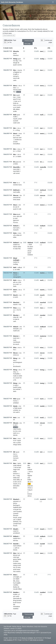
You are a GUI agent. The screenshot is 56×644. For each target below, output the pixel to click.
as (14, 312)
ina (14, 389)
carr (14, 520)
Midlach (16, 536)
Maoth (15, 295)
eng (14, 360)
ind (19, 197)
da (15, 509)
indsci (16, 164)
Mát (29, 463)
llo (15, 235)
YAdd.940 (6, 423)
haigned (17, 72)
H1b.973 (50, 438)
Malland (16, 243)
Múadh (15, 529)
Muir (15, 183)
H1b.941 (50, 149)
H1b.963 (50, 336)
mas (41, 308)
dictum (15, 555)
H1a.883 (36, 438)
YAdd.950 (6, 592)
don (18, 478)
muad (42, 529)
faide (16, 408)
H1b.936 (50, 85)
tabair (19, 520)
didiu (18, 480)
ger (18, 557)
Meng (15, 358)
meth (16, 297)
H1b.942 (50, 154)
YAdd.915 (6, 195)
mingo (15, 445)
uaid (17, 412)
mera (15, 105)
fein (14, 92)
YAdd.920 (6, 242)
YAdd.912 (6, 167)
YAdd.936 (6, 383)
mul (14, 228)
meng (42, 358)
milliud (20, 267)
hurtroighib (17, 583)
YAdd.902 (6, 59)
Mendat (16, 315)
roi (16, 567)
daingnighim (17, 277)
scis (20, 431)
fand (19, 524)
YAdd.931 (6, 336)
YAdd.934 (6, 358)
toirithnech (17, 342)
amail (20, 119)
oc (17, 433)
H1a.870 (36, 308)
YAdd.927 (6, 302)
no (18, 105)
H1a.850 (36, 115)
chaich (18, 107)
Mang (15, 383)
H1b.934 (50, 59)
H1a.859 (36, 205)
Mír (14, 452)
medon (15, 262)
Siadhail (16, 507)
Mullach (16, 226)
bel (18, 553)
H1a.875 (36, 353)
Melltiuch (16, 190)
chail (18, 169)
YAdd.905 (6, 95)
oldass (18, 109)
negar (15, 469)
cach (15, 321)
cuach (17, 596)
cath (16, 548)
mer (41, 95)
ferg (18, 130)
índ (30, 472)
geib (16, 74)
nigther (30, 476)
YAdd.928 (6, 308)
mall (41, 115)
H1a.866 (36, 280)
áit (18, 317)
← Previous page (28, 41)
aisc (16, 207)
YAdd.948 (6, 553)
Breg (15, 600)
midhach (43, 327)
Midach (16, 327)
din (28, 482)
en (15, 440)
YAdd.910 (6, 154)
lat (14, 476)
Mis (14, 581)
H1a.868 (36, 295)
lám (29, 465)
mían (15, 317)
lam (20, 467)
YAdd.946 (6, 536)
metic (18, 135)
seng (16, 385)
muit (42, 399)
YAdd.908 (6, 133)
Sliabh (17, 579)
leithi (20, 376)
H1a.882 (36, 423)
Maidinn (16, 592)
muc (41, 70)
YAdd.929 (6, 315)
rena (19, 567)
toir (18, 338)
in (18, 209)
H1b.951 (50, 233)
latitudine (16, 486)
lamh (19, 463)
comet (18, 173)
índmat (30, 469)
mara (20, 185)
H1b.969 (50, 399)
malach (15, 245)
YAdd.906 (6, 115)
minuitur (16, 55)
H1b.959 (50, 302)
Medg (15, 59)
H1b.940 (50, 133)
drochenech (17, 366)
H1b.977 (50, 529)
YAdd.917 (6, 214)
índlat (29, 480)
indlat (15, 472)
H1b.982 (50, 592)
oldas (18, 235)
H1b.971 (50, 417)
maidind (16, 609)
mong (42, 370)
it (20, 101)
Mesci (15, 205)
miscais (42, 423)
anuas (29, 251)
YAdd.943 (6, 463)
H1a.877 (36, 370)
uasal (15, 531)
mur (14, 97)
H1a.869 (36, 302)
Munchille (16, 167)
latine (19, 445)
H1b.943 (50, 162)
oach (17, 228)
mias (42, 347)
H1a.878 (36, 383)
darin (31, 247)
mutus (15, 401)
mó (20, 205)
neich (15, 433)
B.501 (25, 463)
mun (41, 438)
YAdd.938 (6, 406)
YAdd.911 (6, 162)
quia (15, 99)
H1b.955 (50, 273)
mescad (16, 197)
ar (21, 72)
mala (16, 249)
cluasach (16, 230)
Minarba (16, 51)
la (18, 319)
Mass (15, 308)
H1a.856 (36, 167)
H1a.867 (36, 290)
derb (15, 391)
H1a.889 (36, 544)
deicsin (15, 435)
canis (15, 80)
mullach (43, 226)
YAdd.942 (6, 452)
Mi (14, 162)
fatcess (15, 90)
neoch (15, 78)
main (15, 340)
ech (18, 331)
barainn (19, 600)
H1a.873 (36, 336)
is (14, 297)
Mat (15, 463)
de (18, 63)
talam (19, 156)
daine (19, 559)
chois (15, 480)
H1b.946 (50, 190)
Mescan (16, 195)
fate (15, 88)
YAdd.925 (6, 290)
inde (29, 467)
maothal (43, 302)
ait (21, 317)
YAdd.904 (6, 85)
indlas (15, 478)
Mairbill (16, 544)
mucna (20, 70)
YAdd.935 (6, 370)
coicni (15, 557)
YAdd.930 (6, 327)
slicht (20, 507)
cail (14, 173)
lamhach (16, 522)
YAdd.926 (6, 295)
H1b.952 (50, 242)
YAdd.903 (6, 70)
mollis (15, 117)
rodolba (16, 585)
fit (17, 99)
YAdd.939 (6, 417)
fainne (15, 247)
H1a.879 (36, 399)
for (21, 378)
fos (14, 350)
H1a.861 (36, 226)
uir (15, 107)
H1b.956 (50, 280)
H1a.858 (36, 195)
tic (14, 135)
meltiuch (43, 190)
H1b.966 (50, 358)
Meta (15, 86)
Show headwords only (9, 35)
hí (18, 207)
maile (15, 376)
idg (17, 61)
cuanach (16, 513)
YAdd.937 (6, 399)
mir (41, 452)
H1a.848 (36, 85)
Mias (15, 347)
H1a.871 (36, 315)
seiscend (16, 501)
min (14, 443)
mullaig (15, 264)
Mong (15, 370)
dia (14, 604)
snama (18, 571)
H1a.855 (36, 162)
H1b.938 (50, 115)
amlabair (16, 403)
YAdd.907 (6, 128)
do (21, 195)
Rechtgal (16, 505)
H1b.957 (50, 290)
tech (15, 192)
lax (19, 538)
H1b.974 (50, 452)
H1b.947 (50, 195)
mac (14, 571)
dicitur (15, 488)
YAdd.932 (6, 347)
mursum (16, 458)
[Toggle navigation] (53, 2)
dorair (19, 602)
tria (20, 509)
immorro (16, 474)
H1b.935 (50, 70)
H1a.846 (36, 59)
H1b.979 (50, 544)
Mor (15, 149)
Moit (15, 418)
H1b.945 (50, 183)
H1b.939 (50, 95)
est (19, 555)
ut (20, 501)
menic (42, 133)
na (17, 103)
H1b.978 (50, 536)
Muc (15, 70)
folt (20, 282)
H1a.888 (36, 536)
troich (19, 565)
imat (19, 97)
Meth (15, 290)
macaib (15, 589)
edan (15, 237)
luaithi (15, 387)
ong (14, 372)
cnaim (15, 123)
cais (16, 425)
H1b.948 (50, 205)
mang (19, 387)
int (21, 235)
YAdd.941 (6, 438)
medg (42, 59)
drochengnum (18, 362)
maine (15, 563)
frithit (16, 561)
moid (42, 418)
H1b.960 (50, 308)
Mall (15, 115)
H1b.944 (50, 167)
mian (16, 319)
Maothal (16, 302)
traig (18, 476)
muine (42, 273)
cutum (17, 378)
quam (15, 65)
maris (15, 546)
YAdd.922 (6, 267)
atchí (15, 569)
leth (14, 540)
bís (28, 247)
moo (20, 133)
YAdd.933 (6, 353)
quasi (15, 53)
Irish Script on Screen (36, 640)
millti (18, 270)
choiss (29, 488)
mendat (43, 315)
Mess (15, 214)
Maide (15, 406)
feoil (19, 151)
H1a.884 (36, 452)
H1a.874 (36, 347)
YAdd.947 (6, 544)
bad (14, 138)
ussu (16, 218)
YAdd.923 (6, 273)
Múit (15, 399)
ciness (15, 355)
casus (15, 429)
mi (41, 162)
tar (14, 567)
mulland (30, 255)
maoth (15, 119)
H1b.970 (50, 406)
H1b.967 (50, 370)
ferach (15, 518)
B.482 (25, 242)
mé (20, 162)
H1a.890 (36, 51)
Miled (20, 589)
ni (14, 74)
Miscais (16, 423)
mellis (18, 192)
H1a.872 (36, 327)
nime (20, 90)
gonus (15, 559)
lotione (30, 494)
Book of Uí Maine (27, 638)
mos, (15, 216)
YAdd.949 (6, 575)
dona (18, 581)
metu (42, 86)
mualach (19, 511)
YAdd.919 (6, 233)
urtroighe (16, 577)
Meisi (15, 575)
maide (42, 406)
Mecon (15, 353)
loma (15, 199)
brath (15, 602)
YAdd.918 (6, 226)
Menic (15, 133)
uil (14, 142)
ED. (29, 484)
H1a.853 (36, 149)
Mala (15, 233)
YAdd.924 (6, 280)
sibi (18, 78)
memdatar (17, 606)
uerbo (19, 443)
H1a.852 (36, 133)
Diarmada (16, 598)
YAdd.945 (6, 529)
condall (15, 524)
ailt (14, 282)
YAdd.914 (6, 190)
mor (41, 149)
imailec (15, 594)
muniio (15, 275)
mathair (18, 389)
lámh (18, 171)
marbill (42, 544)
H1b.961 (50, 315)
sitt (21, 216)
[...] (44, 51)
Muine (15, 273)
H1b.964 (50, 347)
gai (17, 509)
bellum (19, 546)
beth (17, 121)
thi (15, 380)
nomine (15, 185)
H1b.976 (50, 499)
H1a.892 (36, 592)
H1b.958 (50, 295)
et (19, 484)
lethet (16, 410)
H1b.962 (50, 327)
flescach (16, 515)
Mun (15, 438)
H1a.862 (36, 242)
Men (15, 553)
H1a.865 (36, 273)
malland (43, 243)
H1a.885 (36, 463)
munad (15, 76)
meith (42, 290)
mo (14, 61)
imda (15, 103)
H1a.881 (36, 417)
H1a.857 (36, 190)
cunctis (19, 65)
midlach (43, 536)
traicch (15, 484)
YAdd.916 (6, 205)
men (41, 51)
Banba (15, 587)
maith (15, 331)
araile (15, 111)
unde (15, 465)
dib (14, 109)
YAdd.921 (6, 258)
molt (42, 280)
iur (14, 151)
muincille (43, 167)
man (15, 169)
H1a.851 (36, 95)
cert (17, 138)
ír (14, 130)
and (18, 123)
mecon (42, 353)
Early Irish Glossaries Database (12, 2)
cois (18, 482)
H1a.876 (36, 358)
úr (14, 156)
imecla (15, 550)
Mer (15, 95)
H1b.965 (50, 353)
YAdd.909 (6, 149)
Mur (15, 154)
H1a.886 (36, 499)
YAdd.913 (6, 183)
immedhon (17, 144)
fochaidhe (16, 374)
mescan (43, 195)
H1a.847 (36, 70)
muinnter (43, 336)
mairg (15, 565)
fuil (20, 304)
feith (15, 286)
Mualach (16, 499)
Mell (15, 267)
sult (17, 284)
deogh (15, 63)
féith (30, 245)
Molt (15, 280)
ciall (20, 209)
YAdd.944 (6, 499)
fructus (15, 222)
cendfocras (18, 140)
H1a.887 (36, 529)
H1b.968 (50, 383)
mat (41, 463)
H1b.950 (50, 226)
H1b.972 (50, 423)
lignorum (16, 220)
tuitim (19, 429)
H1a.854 (36, 154)
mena (18, 569)
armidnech (16, 533)
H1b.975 (50, 463)
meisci (42, 205)
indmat (19, 465)
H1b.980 (50, 51)
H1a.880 (36, 406)
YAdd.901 (6, 51)
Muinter (16, 336)
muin (15, 338)
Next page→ (28, 44)
